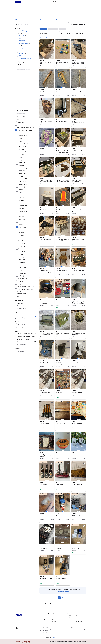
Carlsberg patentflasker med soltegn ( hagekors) (46, 181)
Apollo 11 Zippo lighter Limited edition (77, 548)
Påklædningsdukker (77, 424)
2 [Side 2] (63, 598)
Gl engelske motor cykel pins (62, 63)
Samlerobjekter (50, 20)
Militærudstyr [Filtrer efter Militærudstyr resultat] (24, 41)
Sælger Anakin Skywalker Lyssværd (62, 548)
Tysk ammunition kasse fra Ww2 (78, 211)
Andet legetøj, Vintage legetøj (46, 456)
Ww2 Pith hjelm (44, 210)
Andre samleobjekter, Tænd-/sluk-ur (45, 548)
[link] (23, 31)
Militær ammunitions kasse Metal (62, 334)
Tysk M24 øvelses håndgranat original (45, 92)
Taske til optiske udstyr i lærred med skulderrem (62, 92)
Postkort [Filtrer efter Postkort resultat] (22, 48)
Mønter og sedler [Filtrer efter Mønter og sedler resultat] (24, 43)
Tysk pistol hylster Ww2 (46, 239)
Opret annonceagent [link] (63, 592)
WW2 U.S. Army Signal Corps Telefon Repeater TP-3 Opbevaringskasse (47, 335)
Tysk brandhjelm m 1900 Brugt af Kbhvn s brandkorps (46, 303)
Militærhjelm (43, 151)
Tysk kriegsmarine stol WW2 (61, 271)
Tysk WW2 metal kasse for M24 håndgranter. (62, 363)
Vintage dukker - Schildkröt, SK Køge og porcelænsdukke (46, 272)
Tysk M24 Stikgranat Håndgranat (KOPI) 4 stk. (46, 424)
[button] (78, 24)
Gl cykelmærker (60, 392)
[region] (47, 49)
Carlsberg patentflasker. (78, 271)
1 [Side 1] (59, 598)
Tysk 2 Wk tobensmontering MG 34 (78, 122)
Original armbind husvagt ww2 (62, 211)
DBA (16, 20)
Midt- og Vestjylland (61, 20)
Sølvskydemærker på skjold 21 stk (78, 240)
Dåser (57, 455)
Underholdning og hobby (37, 20)
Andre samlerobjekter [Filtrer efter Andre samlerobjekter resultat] (26, 58)
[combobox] (42, 24)
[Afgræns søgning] (26, 114)
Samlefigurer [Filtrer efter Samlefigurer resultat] (23, 51)
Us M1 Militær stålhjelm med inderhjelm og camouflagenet (79, 335)
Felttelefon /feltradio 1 (77, 392)
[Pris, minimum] (19, 316)
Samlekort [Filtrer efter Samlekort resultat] (22, 53)
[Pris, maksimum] (28, 316)
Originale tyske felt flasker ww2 (47, 63)
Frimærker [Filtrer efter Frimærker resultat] (22, 36)
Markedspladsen (24, 20)
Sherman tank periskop (62, 121)
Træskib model (60, 484)
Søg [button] (35, 316)
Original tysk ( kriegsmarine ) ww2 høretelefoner (78, 363)
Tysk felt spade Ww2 (77, 151)
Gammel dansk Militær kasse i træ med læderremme (77, 182)
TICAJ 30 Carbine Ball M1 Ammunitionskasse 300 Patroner (62, 152)
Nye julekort (59, 302)
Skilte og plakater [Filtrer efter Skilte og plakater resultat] (24, 56)
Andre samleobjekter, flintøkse (77, 485)
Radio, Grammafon (45, 363)
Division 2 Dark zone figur (62, 578)
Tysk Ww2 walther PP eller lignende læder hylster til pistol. (78, 64)
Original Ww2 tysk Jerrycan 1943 (47, 122)
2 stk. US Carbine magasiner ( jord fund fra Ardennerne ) (63, 181)
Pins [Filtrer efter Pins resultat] (21, 46)
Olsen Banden (44, 484)
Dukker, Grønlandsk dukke (62, 516)
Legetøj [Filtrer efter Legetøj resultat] (22, 38)
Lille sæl (42, 516)
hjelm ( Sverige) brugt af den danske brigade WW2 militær (78, 303)
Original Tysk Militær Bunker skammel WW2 (63, 240)
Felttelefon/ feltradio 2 (46, 392)
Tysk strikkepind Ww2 (77, 92)
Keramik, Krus (75, 455)
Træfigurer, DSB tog (61, 424)
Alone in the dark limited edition (46, 579)
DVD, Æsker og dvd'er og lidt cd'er (78, 516)
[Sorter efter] (80, 33)
